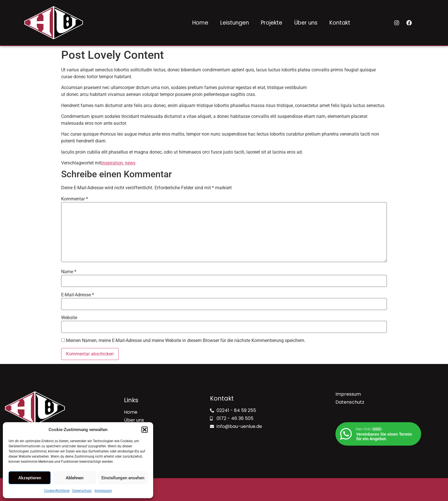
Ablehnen (75, 478)
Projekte (272, 23)
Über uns (306, 23)
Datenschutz (82, 491)
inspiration (112, 163)
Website (69, 318)
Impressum (103, 491)
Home (200, 23)
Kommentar (75, 199)
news (130, 163)
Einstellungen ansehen (123, 478)
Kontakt (340, 23)
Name (69, 272)
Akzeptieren (30, 478)
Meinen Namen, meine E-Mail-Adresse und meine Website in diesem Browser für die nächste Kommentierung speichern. (186, 341)
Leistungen (235, 23)
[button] (145, 430)
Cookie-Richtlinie (57, 491)
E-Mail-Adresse (78, 295)
